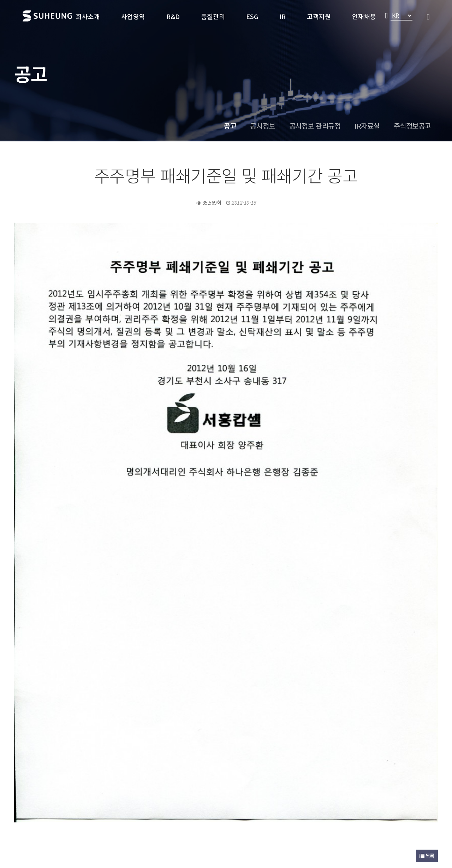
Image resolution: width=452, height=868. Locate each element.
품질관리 (213, 16)
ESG (252, 16)
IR (282, 16)
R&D (173, 16)
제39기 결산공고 (64, 714)
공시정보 (262, 126)
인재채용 (364, 16)
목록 (427, 673)
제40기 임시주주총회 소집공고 (80, 696)
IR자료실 (367, 126)
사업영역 (133, 16)
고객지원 (319, 16)
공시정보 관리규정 (315, 126)
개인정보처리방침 (118, 794)
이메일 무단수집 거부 (170, 794)
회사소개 (88, 16)
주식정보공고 (412, 126)
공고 (230, 126)
